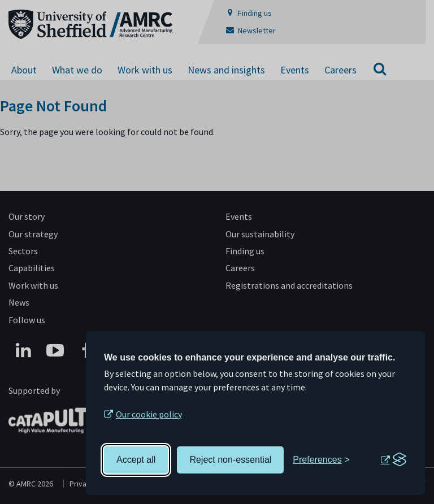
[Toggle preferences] (321, 460)
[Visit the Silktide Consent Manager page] (393, 460)
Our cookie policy (149, 414)
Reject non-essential (230, 460)
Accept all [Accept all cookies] (136, 460)
